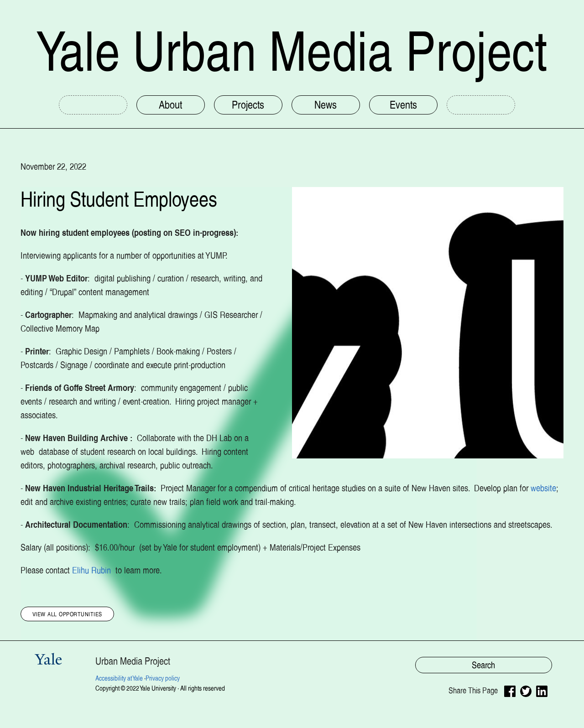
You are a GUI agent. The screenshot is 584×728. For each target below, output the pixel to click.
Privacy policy (163, 678)
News (326, 105)
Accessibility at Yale (119, 678)
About (170, 105)
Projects (248, 105)
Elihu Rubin (93, 570)
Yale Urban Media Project (292, 51)
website (543, 488)
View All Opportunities (67, 614)
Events (403, 105)
